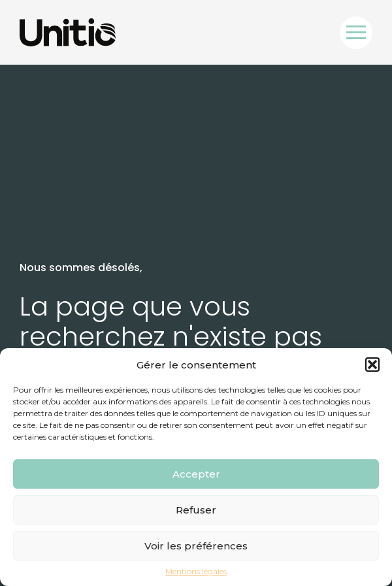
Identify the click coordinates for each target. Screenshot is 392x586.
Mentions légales (196, 572)
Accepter (196, 474)
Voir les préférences (196, 546)
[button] (372, 365)
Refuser (196, 510)
